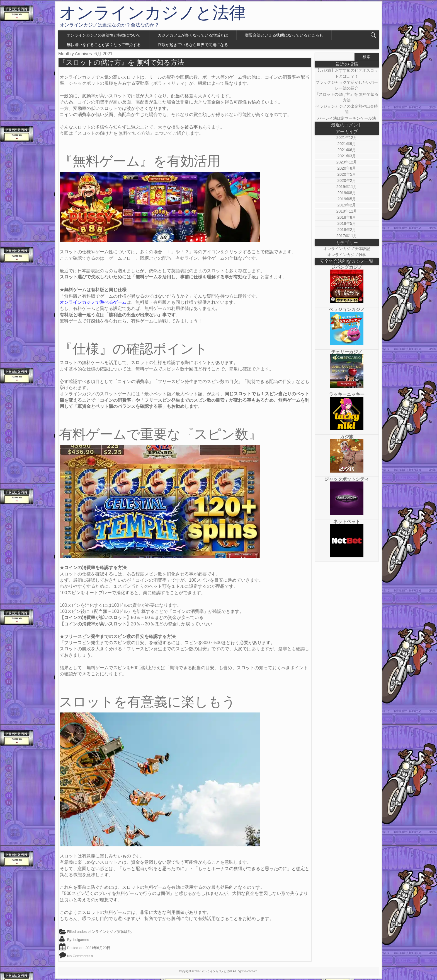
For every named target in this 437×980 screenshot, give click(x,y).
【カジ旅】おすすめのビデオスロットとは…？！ (347, 73)
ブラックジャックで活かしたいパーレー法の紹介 (347, 85)
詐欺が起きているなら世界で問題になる (193, 45)
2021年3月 (347, 156)
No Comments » (80, 956)
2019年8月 (347, 193)
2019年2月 (347, 205)
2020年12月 (347, 162)
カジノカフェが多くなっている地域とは (193, 35)
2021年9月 (347, 144)
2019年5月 (347, 199)
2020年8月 (347, 168)
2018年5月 (347, 223)
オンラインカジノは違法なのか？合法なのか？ (109, 25)
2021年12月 (347, 138)
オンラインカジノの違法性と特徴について (104, 35)
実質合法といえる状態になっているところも (284, 35)
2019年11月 (347, 187)
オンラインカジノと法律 (153, 13)
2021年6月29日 (98, 948)
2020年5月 (347, 174)
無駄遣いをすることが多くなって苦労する (104, 45)
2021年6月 (347, 150)
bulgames (81, 940)
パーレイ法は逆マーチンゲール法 (347, 118)
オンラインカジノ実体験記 (110, 932)
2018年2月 (347, 230)
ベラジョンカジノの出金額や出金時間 (347, 109)
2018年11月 (347, 211)
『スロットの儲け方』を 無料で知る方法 (122, 62)
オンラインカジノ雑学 (347, 255)
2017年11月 (347, 236)
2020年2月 (347, 180)
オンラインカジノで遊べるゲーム (93, 302)
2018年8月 (347, 217)
